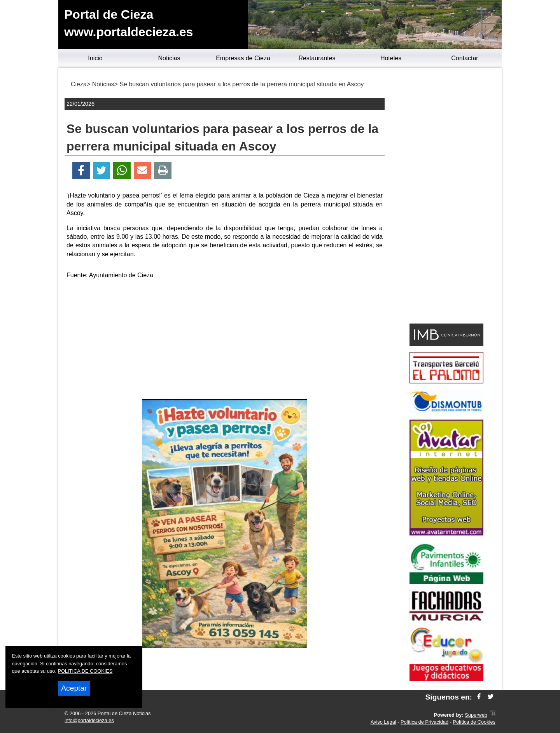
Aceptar (74, 688)
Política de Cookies (474, 722)
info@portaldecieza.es (89, 720)
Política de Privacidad (424, 722)
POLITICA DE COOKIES (85, 671)
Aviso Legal (383, 722)
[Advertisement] (225, 341)
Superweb (476, 715)
